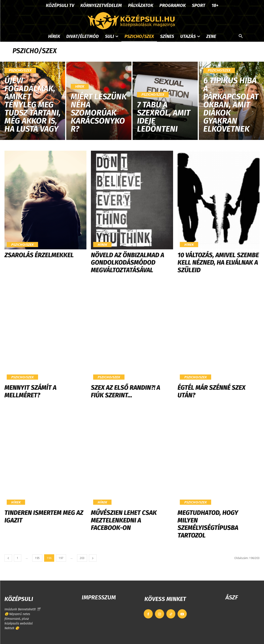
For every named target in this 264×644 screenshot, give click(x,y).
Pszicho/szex (20, 70)
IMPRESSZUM (99, 597)
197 (61, 558)
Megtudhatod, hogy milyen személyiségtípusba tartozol (208, 524)
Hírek (80, 87)
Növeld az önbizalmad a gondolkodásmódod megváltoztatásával (128, 263)
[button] (241, 36)
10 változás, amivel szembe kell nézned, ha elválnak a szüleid (218, 263)
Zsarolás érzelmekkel (39, 255)
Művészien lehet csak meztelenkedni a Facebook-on (124, 520)
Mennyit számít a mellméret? (30, 391)
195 (37, 558)
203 (82, 558)
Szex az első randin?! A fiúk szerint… (126, 391)
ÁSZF (232, 597)
